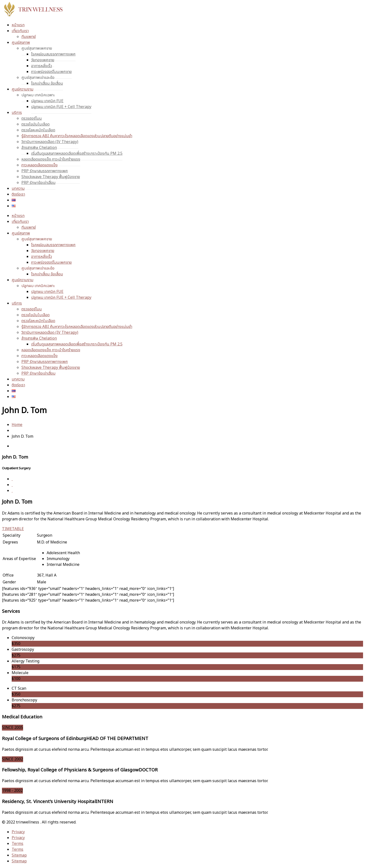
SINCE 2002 (13, 759)
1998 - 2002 (12, 791)
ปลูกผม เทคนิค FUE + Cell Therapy (61, 107)
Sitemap (19, 855)
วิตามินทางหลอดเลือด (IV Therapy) (50, 142)
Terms (17, 844)
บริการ (17, 113)
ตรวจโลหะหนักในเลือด (38, 130)
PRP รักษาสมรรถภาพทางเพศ (45, 171)
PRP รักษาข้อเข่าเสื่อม (38, 183)
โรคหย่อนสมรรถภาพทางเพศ (53, 54)
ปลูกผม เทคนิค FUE (47, 101)
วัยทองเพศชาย (43, 60)
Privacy (18, 832)
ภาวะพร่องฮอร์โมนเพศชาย (51, 72)
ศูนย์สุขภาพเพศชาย (37, 48)
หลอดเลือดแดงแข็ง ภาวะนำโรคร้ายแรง (51, 159)
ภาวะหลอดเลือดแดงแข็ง (39, 165)
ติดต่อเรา (18, 194)
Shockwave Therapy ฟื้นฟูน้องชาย (51, 177)
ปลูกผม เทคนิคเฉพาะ (38, 95)
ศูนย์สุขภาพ (21, 43)
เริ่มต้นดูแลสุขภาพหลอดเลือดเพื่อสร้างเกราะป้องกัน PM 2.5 (77, 154)
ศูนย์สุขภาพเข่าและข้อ (38, 78)
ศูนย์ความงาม (22, 89)
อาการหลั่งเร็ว (42, 66)
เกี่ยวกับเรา (20, 31)
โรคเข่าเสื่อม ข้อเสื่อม (47, 83)
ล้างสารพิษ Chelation (39, 148)
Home (17, 425)
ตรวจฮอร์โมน (32, 118)
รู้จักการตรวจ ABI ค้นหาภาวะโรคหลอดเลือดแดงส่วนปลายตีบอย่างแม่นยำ (77, 136)
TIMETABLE (13, 529)
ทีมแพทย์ (29, 37)
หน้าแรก (18, 25)
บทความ (18, 189)
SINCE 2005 (13, 728)
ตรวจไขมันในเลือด (35, 124)
